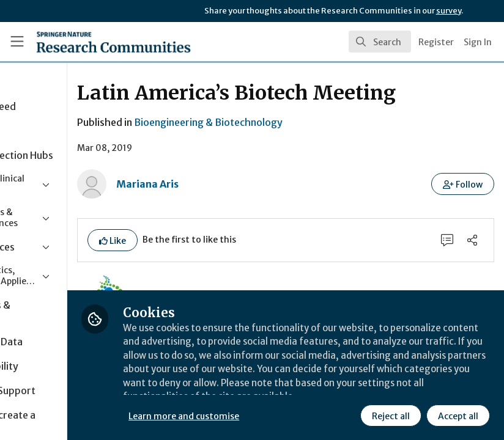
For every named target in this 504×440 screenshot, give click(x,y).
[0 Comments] (445, 241)
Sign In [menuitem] (478, 42)
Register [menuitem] (436, 42)
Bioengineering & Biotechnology (298, 122)
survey (449, 11)
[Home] (88, 42)
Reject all (390, 415)
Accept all (458, 415)
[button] (463, 184)
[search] (380, 42)
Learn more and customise (274, 415)
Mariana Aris (237, 184)
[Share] (472, 241)
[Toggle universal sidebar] (17, 42)
